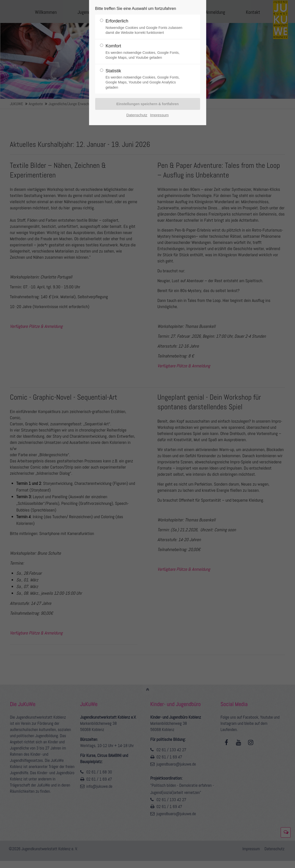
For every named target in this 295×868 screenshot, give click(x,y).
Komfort (145, 52)
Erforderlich (145, 27)
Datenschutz (137, 115)
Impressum (159, 115)
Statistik (145, 79)
